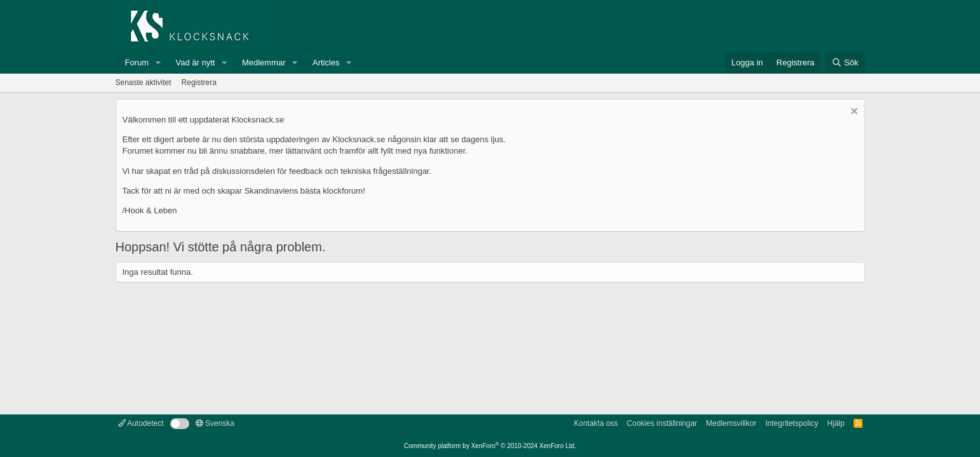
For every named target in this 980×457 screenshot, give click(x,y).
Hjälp (836, 423)
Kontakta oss (595, 423)
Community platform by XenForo (490, 446)
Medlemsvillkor (731, 423)
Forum (137, 63)
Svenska (215, 423)
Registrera (199, 83)
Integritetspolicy (792, 423)
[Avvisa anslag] (853, 113)
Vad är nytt (196, 63)
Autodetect (141, 423)
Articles (326, 63)
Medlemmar (264, 63)
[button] (158, 63)
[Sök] (845, 63)
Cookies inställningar (662, 423)
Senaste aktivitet (144, 83)
